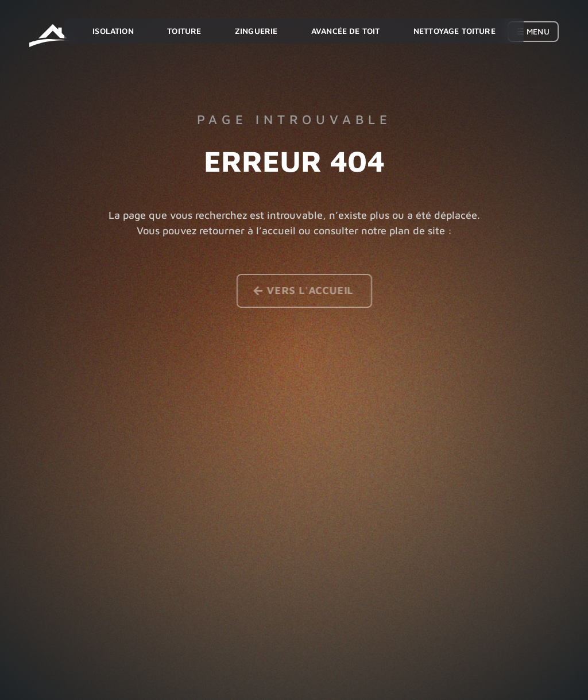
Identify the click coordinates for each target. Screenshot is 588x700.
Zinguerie (256, 31)
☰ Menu (533, 31)
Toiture (184, 31)
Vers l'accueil (313, 290)
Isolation (113, 31)
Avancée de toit (345, 31)
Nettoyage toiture (454, 31)
